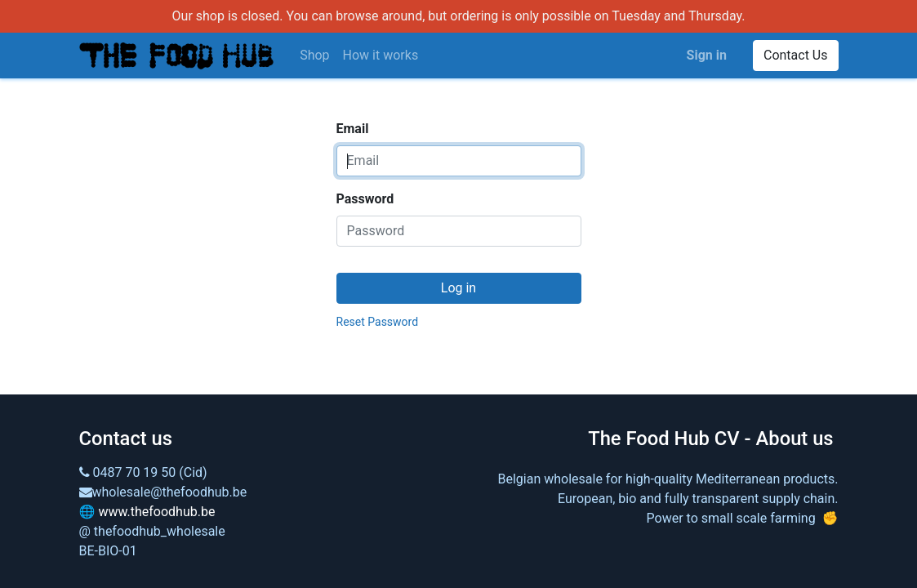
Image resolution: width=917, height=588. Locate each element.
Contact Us (796, 55)
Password (365, 199)
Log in (459, 288)
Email (353, 129)
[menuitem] (314, 56)
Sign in (707, 55)
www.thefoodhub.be (156, 512)
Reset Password (378, 322)
